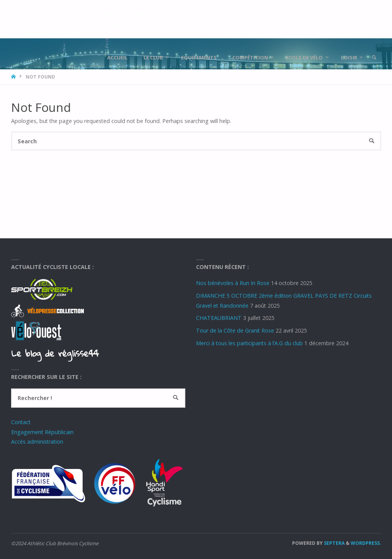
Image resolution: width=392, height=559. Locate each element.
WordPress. (366, 543)
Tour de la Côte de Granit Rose (235, 330)
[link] (374, 57)
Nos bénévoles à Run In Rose (233, 283)
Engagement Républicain (42, 432)
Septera (334, 543)
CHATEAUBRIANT (219, 318)
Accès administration (37, 442)
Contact (21, 422)
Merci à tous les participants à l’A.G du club (249, 343)
